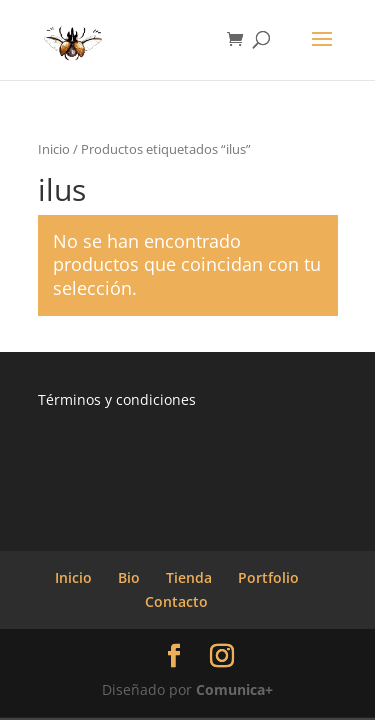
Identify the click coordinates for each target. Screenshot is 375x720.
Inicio (54, 149)
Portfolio (268, 577)
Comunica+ (234, 689)
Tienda (189, 577)
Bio (129, 577)
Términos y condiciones (117, 399)
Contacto (176, 601)
